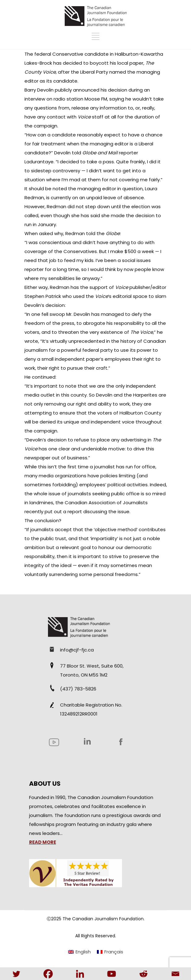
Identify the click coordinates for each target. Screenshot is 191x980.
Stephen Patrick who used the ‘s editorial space (87, 296)
